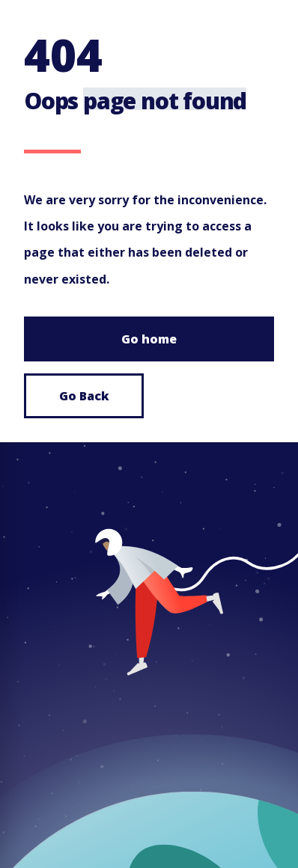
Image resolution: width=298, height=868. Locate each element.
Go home (149, 339)
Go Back (84, 396)
